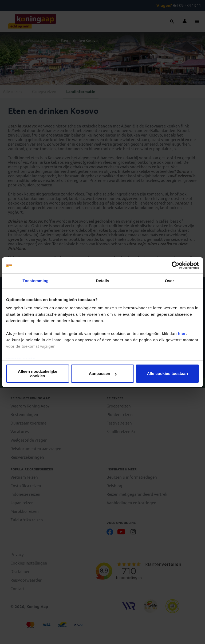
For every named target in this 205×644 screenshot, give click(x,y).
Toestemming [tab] (36, 281)
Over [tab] (169, 281)
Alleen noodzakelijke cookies (38, 374)
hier (182, 333)
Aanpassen (103, 373)
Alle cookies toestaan (167, 373)
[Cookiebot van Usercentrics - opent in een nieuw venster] (176, 265)
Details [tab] (102, 281)
